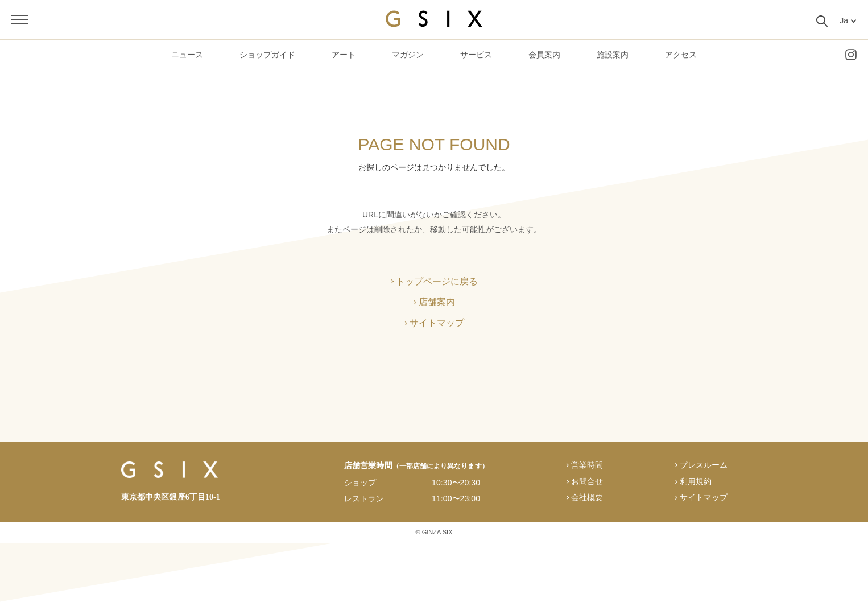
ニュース (187, 55)
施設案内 (613, 55)
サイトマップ (437, 323)
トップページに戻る (437, 281)
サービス (476, 55)
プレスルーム (704, 465)
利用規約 (696, 481)
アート (344, 55)
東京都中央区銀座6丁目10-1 (171, 497)
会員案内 (544, 55)
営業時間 (587, 465)
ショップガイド (267, 55)
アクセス (681, 55)
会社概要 (587, 497)
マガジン (408, 55)
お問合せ (587, 481)
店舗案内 (437, 302)
